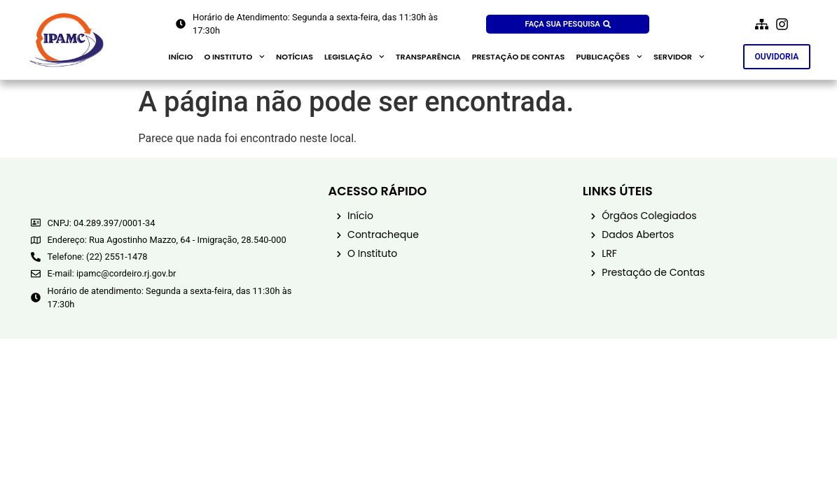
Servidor (679, 57)
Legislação (354, 57)
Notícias (295, 57)
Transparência (428, 57)
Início (181, 57)
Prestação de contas (519, 57)
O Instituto (235, 57)
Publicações (609, 57)
